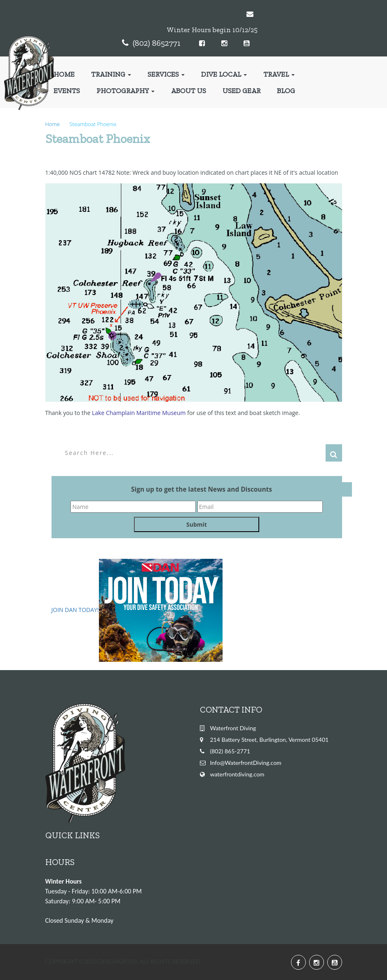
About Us (189, 91)
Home (64, 74)
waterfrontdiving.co (235, 774)
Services (166, 74)
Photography (125, 91)
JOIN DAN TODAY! (75, 610)
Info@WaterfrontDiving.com (246, 763)
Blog (286, 91)
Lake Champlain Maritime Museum (139, 413)
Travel (279, 74)
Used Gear (242, 91)
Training (111, 74)
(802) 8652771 (157, 43)
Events (67, 91)
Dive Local (224, 74)
